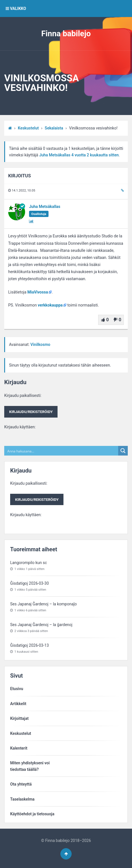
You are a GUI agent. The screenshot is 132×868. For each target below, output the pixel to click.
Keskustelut (28, 128)
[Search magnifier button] (123, 451)
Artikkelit (18, 704)
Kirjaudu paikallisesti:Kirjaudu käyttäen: (31, 411)
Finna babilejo (66, 34)
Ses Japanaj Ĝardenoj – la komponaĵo (43, 604)
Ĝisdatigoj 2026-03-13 (29, 645)
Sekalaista (54, 128)
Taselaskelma (22, 799)
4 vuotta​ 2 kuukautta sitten (95, 155)
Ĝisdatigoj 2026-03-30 (29, 583)
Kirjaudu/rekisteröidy (31, 412)
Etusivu (17, 689)
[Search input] (61, 451)
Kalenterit (19, 748)
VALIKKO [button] (16, 8)
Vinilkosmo (40, 344)
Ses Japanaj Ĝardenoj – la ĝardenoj (41, 625)
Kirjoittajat (19, 718)
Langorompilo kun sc (28, 563)
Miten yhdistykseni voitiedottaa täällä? (30, 766)
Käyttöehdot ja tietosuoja (32, 814)
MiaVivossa (38, 292)
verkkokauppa (50, 305)
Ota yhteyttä (21, 784)
